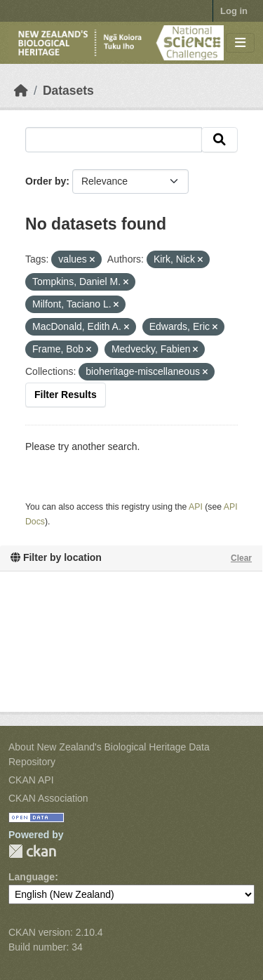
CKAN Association (48, 798)
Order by (46, 181)
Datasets (68, 91)
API (196, 507)
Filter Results (66, 395)
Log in (234, 11)
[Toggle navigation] (240, 43)
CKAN (32, 851)
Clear (241, 558)
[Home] (21, 91)
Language (32, 877)
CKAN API (31, 780)
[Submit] (220, 140)
